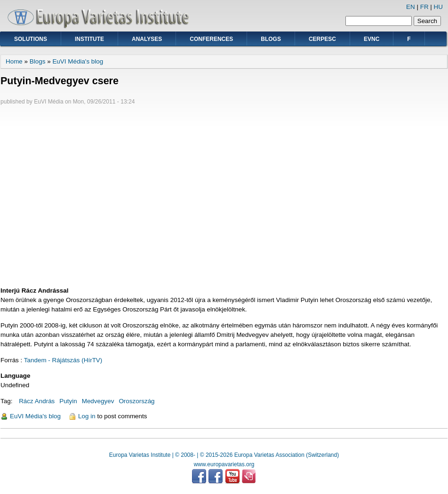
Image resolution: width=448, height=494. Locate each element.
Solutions (31, 39)
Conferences (211, 39)
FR (424, 7)
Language (15, 376)
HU (438, 7)
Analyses (147, 39)
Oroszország (136, 401)
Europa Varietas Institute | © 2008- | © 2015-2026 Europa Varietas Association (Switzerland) (224, 455)
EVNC (372, 39)
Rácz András (37, 401)
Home (14, 61)
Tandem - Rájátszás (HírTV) (63, 360)
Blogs (271, 39)
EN (411, 7)
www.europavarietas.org (224, 464)
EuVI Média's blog (78, 61)
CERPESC (322, 39)
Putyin (68, 401)
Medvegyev (98, 401)
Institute (89, 39)
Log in (87, 416)
